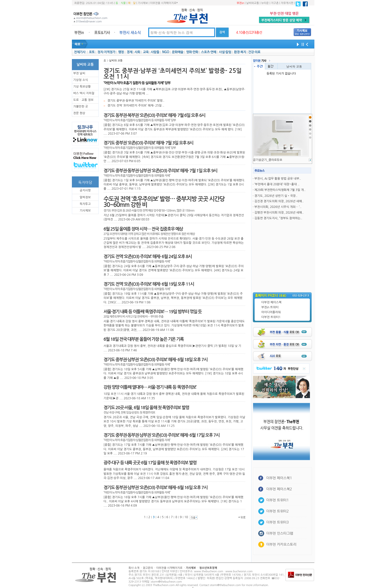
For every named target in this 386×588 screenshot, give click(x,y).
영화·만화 (192, 52)
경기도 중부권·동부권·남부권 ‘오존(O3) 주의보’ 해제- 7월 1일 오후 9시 (161, 171)
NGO (166, 52)
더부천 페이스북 (272, 302)
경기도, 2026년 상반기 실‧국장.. (276, 196)
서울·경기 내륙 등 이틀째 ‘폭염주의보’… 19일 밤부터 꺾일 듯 (153, 312)
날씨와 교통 (294, 66)
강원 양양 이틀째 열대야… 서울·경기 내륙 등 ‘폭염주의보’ (150, 387)
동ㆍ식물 (121, 3)
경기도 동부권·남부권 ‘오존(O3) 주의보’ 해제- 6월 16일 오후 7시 (156, 488)
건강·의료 (254, 52)
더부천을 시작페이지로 (164, 3)
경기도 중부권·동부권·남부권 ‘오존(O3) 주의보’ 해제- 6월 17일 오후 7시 (162, 435)
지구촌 (275, 3)
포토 (92, 52)
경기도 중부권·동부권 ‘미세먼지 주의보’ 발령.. (136, 101)
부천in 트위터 (270, 307)
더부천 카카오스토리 (281, 544)
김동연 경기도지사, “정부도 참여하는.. (278, 218)
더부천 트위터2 (278, 511)
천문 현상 (79, 113)
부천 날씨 (79, 73)
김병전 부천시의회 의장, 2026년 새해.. (279, 213)
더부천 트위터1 (271, 317)
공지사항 (85, 190)
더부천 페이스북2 (279, 489)
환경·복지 (240, 52)
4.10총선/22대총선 (249, 32)
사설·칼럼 (225, 52)
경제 (130, 52)
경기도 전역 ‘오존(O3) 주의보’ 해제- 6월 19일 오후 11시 (149, 284)
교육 (146, 52)
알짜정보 (85, 197)
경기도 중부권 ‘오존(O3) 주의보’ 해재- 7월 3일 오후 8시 (148, 143)
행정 (121, 52)
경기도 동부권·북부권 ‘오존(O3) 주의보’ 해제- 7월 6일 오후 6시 (154, 115)
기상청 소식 (81, 80)
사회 (137, 52)
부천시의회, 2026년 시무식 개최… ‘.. (278, 207)
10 (186, 517)
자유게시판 (287, 3)
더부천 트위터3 (278, 522)
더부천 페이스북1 (279, 478)
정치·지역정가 (106, 52)
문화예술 (177, 52)
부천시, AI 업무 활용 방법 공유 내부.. (278, 179)
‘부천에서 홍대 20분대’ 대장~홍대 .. (277, 184)
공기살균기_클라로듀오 (268, 160)
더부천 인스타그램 (280, 533)
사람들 (155, 52)
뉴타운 (265, 3)
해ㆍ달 (132, 3)
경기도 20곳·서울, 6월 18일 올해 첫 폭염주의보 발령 (146, 408)
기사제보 (143, 3)
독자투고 (85, 204)
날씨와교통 (253, 3)
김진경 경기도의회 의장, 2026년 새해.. (279, 201)
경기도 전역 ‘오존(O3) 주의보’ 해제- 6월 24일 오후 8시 (148, 257)
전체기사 (80, 52)
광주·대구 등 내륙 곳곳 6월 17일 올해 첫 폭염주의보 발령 (150, 463)
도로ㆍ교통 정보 (83, 100)
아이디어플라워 (271, 312)
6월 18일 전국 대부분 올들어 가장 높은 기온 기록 (144, 339)
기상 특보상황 (82, 87)
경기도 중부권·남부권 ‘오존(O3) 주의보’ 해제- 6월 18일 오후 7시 (156, 360)
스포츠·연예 (209, 52)
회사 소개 (134, 568)
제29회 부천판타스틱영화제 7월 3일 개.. (280, 190)
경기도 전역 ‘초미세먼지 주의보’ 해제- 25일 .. (136, 106)
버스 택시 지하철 (84, 93)
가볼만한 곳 (81, 107)
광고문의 (148, 568)
